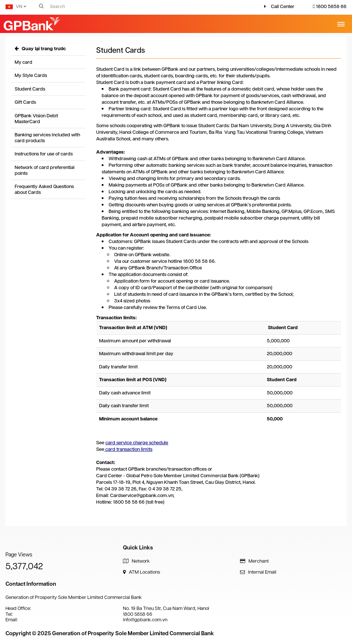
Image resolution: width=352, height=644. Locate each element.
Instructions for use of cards (44, 154)
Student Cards (30, 89)
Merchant (254, 561)
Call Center (283, 6)
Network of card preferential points (45, 170)
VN (16, 6)
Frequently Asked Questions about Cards (44, 189)
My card (23, 62)
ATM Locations (141, 572)
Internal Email (258, 572)
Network (136, 561)
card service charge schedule (137, 443)
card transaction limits (128, 449)
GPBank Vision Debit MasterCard (36, 119)
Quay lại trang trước (40, 49)
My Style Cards (31, 75)
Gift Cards (25, 102)
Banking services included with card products (47, 138)
